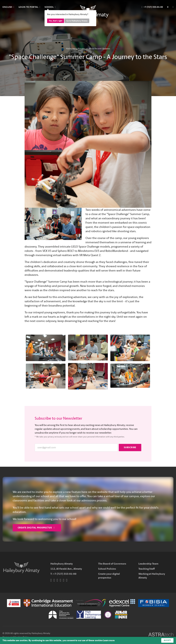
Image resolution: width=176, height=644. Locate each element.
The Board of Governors (112, 564)
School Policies (107, 569)
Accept (167, 640)
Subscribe (130, 447)
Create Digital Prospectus (36, 528)
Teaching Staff (147, 569)
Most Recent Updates (99, 49)
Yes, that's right (56, 21)
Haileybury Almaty (75, 49)
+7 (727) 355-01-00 (65, 574)
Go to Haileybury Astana (77, 21)
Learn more (109, 640)
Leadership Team (148, 564)
